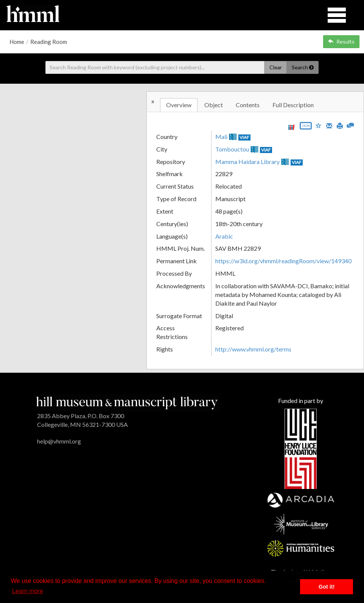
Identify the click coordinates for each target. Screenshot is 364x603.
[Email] (329, 125)
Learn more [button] (28, 591)
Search (303, 67)
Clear (276, 67)
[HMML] (127, 402)
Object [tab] (214, 105)
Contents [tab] (248, 105)
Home (17, 42)
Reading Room (49, 42)
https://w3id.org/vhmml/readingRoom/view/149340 (283, 261)
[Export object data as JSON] (306, 127)
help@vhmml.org (59, 441)
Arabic (224, 236)
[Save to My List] (319, 125)
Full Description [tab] (293, 105)
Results (341, 41)
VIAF (244, 137)
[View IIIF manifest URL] (291, 127)
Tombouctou (232, 149)
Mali (221, 137)
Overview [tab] (179, 105)
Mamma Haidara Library (247, 162)
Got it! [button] (327, 587)
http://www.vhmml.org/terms (253, 349)
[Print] (340, 125)
